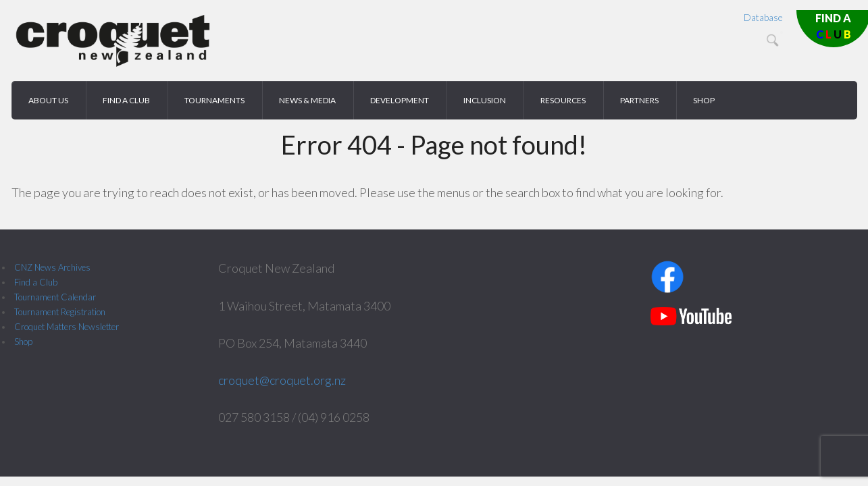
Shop (23, 342)
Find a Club (36, 282)
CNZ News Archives (52, 267)
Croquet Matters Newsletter (67, 327)
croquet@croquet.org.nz (282, 380)
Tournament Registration (60, 312)
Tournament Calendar (55, 297)
